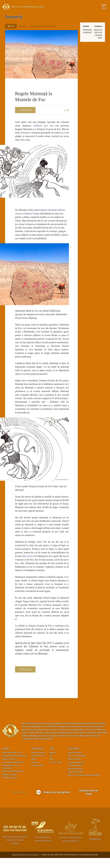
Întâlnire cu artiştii (9, 784)
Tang (36, 215)
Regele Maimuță (50, 211)
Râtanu (63, 211)
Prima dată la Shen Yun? (12, 762)
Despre (6, 758)
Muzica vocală (74, 769)
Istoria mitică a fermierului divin (98, 34)
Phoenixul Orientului (87, 31)
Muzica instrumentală (76, 766)
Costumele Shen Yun (76, 772)
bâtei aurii (31, 563)
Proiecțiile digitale (75, 775)
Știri (52, 758)
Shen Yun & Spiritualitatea (13, 781)
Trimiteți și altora (25, 110)
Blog (51, 769)
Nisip (18, 215)
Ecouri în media (37, 775)
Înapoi (10, 26)
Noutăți (52, 762)
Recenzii (35, 772)
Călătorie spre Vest (43, 126)
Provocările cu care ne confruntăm (11, 777)
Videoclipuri (37, 758)
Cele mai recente (38, 762)
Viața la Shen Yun (9, 769)
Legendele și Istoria (76, 782)
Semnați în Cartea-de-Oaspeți (89, 802)
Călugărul (28, 215)
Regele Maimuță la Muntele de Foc (44, 26)
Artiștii (34, 769)
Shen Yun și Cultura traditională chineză (84, 785)
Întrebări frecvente (10, 788)
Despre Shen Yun (38, 766)
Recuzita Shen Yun (75, 779)
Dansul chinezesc (75, 762)
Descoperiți (23, 26)
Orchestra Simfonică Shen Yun (15, 766)
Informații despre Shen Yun (13, 772)
